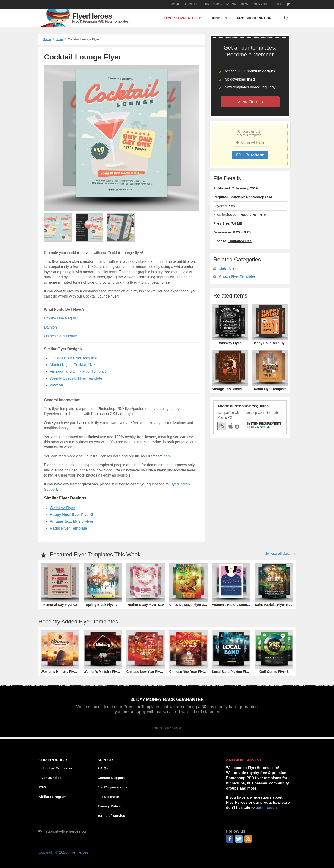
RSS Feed (248, 839)
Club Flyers (227, 269)
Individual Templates (55, 768)
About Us (193, 4)
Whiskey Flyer (62, 508)
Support (262, 4)
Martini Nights (62, 365)
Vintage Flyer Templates (237, 276)
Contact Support (111, 778)
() (291, 4)
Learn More (258, 427)
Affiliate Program (52, 797)
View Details (250, 102)
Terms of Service (111, 816)
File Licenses (108, 797)
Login (279, 4)
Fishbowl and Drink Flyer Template (78, 371)
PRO (42, 787)
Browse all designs (280, 553)
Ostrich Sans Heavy (60, 336)
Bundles (219, 18)
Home (176, 4)
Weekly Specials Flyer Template (76, 378)
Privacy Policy (109, 806)
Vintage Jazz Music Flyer (72, 521)
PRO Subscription (221, 4)
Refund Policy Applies (167, 728)
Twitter (239, 839)
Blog (245, 4)
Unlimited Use (240, 241)
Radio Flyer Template (68, 528)
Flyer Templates (180, 18)
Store (59, 39)
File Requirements (112, 787)
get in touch (266, 808)
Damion (50, 327)
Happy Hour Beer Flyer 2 (71, 515)
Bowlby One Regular (61, 318)
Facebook (230, 839)
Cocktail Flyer (85, 365)
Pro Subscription (254, 18)
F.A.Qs (103, 768)
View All (56, 385)
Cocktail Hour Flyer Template (74, 358)
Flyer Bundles (50, 778)
